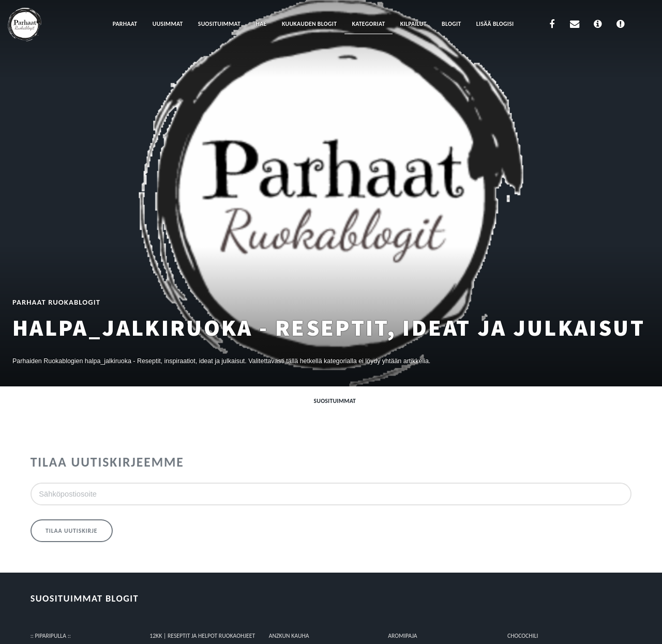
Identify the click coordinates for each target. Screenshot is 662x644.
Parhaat (125, 24)
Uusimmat (168, 24)
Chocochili (523, 636)
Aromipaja (402, 636)
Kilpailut (413, 24)
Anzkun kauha (289, 636)
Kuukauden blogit (309, 24)
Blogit (451, 24)
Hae (261, 24)
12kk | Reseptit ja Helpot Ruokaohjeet (202, 636)
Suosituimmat (219, 24)
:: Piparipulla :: (51, 636)
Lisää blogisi (495, 24)
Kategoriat (369, 24)
